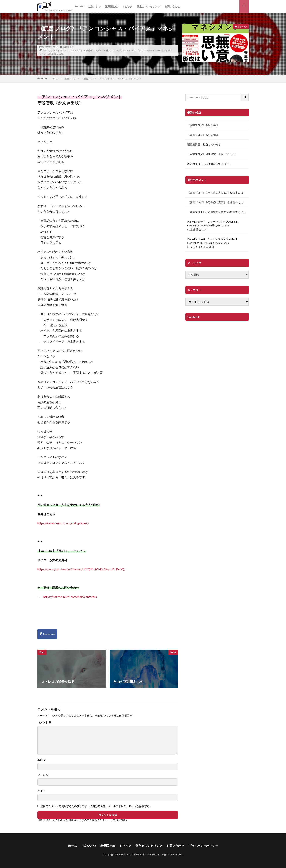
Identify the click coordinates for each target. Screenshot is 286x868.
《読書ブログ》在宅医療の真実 (205, 193)
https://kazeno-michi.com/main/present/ (63, 523)
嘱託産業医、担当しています (204, 144)
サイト (41, 791)
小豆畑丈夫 (234, 193)
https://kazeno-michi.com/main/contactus (70, 597)
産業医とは (111, 6)
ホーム (72, 846)
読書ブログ (68, 47)
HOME (79, 6)
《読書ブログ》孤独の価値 (203, 135)
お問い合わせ (172, 6)
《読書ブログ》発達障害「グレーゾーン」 (212, 154)
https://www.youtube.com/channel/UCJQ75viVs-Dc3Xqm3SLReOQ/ (81, 569)
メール (43, 775)
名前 (42, 760)
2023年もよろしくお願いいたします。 (210, 164)
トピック (127, 6)
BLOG (56, 79)
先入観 (60, 54)
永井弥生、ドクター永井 (96, 50)
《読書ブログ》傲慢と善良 (203, 125)
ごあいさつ (94, 6)
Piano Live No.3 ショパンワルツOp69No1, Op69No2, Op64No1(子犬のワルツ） (212, 223)
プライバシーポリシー (203, 846)
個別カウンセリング (148, 6)
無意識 (52, 54)
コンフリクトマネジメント (55, 50)
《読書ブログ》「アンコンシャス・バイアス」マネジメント (111, 79)
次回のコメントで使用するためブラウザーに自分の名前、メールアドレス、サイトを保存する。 (96, 806)
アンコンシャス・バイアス (123, 50)
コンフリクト (76, 50)
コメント (44, 722)
